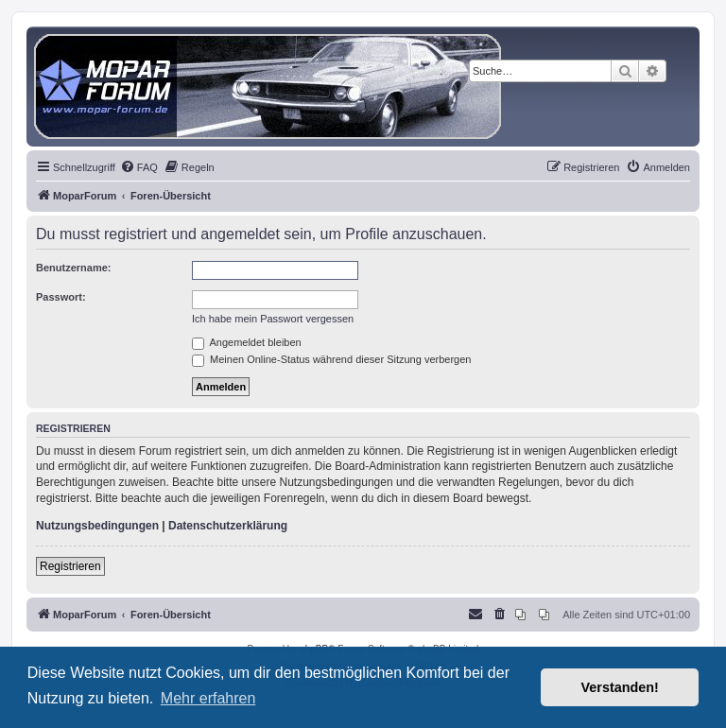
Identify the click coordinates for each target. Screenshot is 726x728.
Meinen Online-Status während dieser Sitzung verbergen (331, 359)
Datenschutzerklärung (228, 526)
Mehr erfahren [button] (208, 698)
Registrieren (70, 566)
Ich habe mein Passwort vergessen (273, 319)
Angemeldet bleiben (247, 342)
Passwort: (61, 297)
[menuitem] (139, 167)
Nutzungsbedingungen (97, 526)
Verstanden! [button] (620, 687)
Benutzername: (73, 268)
